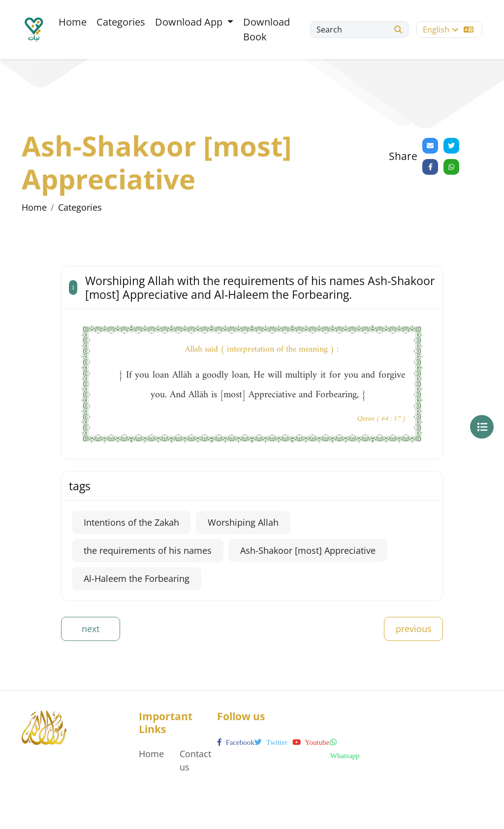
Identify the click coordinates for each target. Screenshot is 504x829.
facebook (236, 742)
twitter (271, 742)
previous (414, 629)
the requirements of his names (148, 550)
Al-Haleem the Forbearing (137, 578)
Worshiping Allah (243, 522)
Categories (121, 22)
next (91, 629)
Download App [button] (190, 22)
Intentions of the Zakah (131, 522)
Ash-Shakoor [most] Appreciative (308, 550)
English (448, 30)
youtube (311, 742)
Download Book (267, 29)
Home (73, 22)
